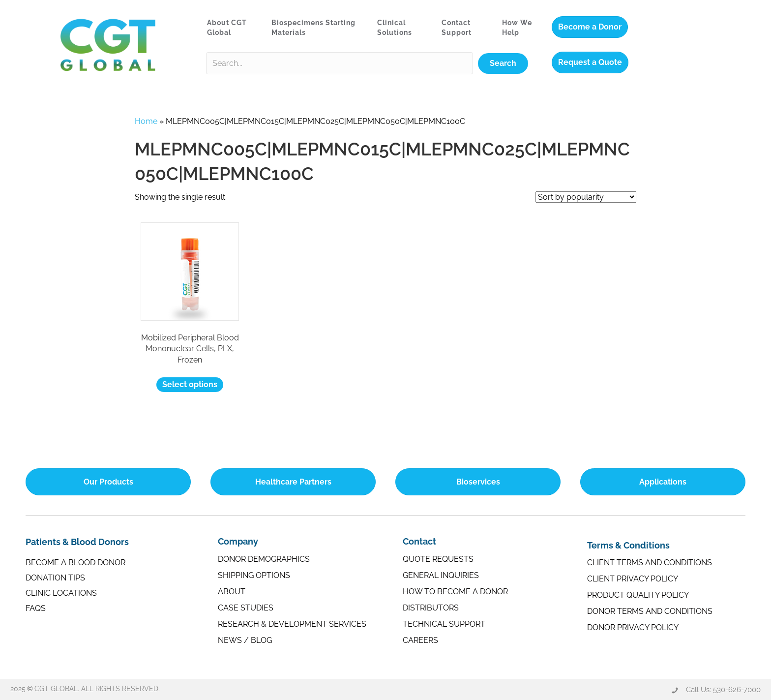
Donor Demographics (264, 559)
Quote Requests (438, 559)
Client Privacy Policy (633, 579)
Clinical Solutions (395, 28)
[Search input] (340, 63)
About (232, 592)
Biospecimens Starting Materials (313, 28)
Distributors (431, 608)
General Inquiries (441, 575)
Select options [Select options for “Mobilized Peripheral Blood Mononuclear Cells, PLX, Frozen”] (190, 384)
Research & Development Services (292, 624)
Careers (420, 640)
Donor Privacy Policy (633, 627)
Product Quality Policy (638, 595)
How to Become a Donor (455, 592)
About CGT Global (227, 28)
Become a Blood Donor (75, 563)
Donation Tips (55, 578)
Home (146, 121)
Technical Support (444, 624)
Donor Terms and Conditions (650, 611)
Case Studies (246, 608)
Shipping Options (254, 575)
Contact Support (457, 28)
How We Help (517, 28)
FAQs (36, 608)
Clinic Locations (61, 593)
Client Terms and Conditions (650, 563)
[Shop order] (586, 197)
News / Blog (245, 640)
